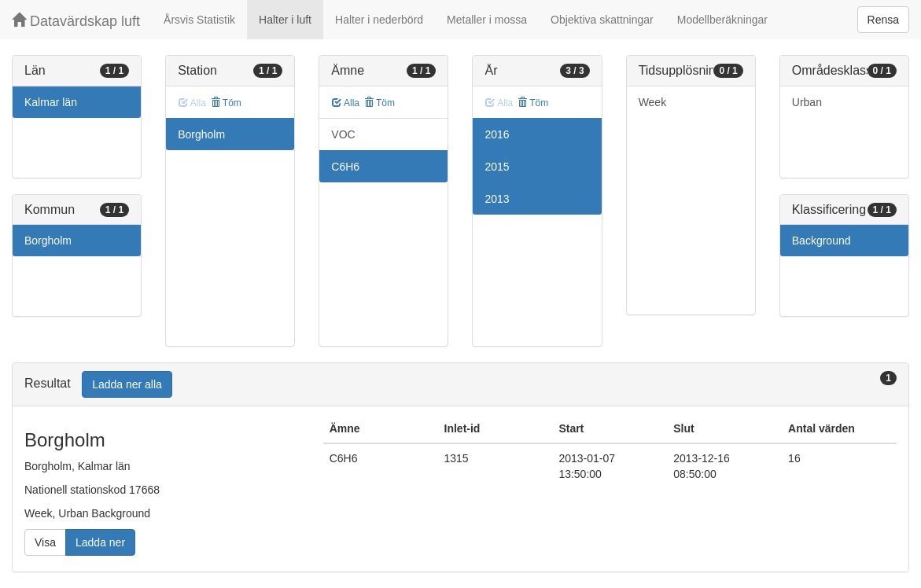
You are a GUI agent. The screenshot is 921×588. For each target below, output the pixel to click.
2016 (497, 134)
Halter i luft (285, 20)
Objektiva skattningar (602, 20)
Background (822, 241)
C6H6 (345, 167)
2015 (497, 167)
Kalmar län (51, 102)
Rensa (883, 20)
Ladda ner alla (127, 384)
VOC (343, 134)
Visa (45, 542)
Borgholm (48, 241)
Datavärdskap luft (76, 21)
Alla (346, 103)
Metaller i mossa (487, 20)
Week (653, 102)
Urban (807, 102)
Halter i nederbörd (379, 20)
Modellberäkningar (722, 20)
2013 (497, 199)
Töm (226, 103)
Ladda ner (100, 542)
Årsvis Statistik (199, 20)
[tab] (460, 385)
